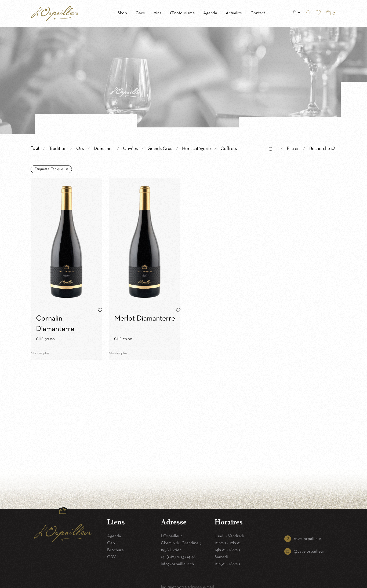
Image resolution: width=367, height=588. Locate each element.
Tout (35, 148)
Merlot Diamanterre (145, 319)
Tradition (58, 149)
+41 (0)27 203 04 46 (178, 557)
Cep (111, 543)
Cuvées (130, 149)
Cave (140, 13)
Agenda (210, 13)
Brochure (115, 550)
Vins (157, 13)
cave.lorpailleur (308, 539)
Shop (122, 13)
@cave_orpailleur (309, 552)
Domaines (103, 149)
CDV (112, 557)
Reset (269, 150)
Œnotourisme (182, 13)
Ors (80, 149)
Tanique (49, 169)
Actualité (234, 13)
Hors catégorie (196, 149)
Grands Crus (160, 149)
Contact (258, 13)
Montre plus (40, 353)
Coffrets (229, 149)
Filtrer (293, 149)
